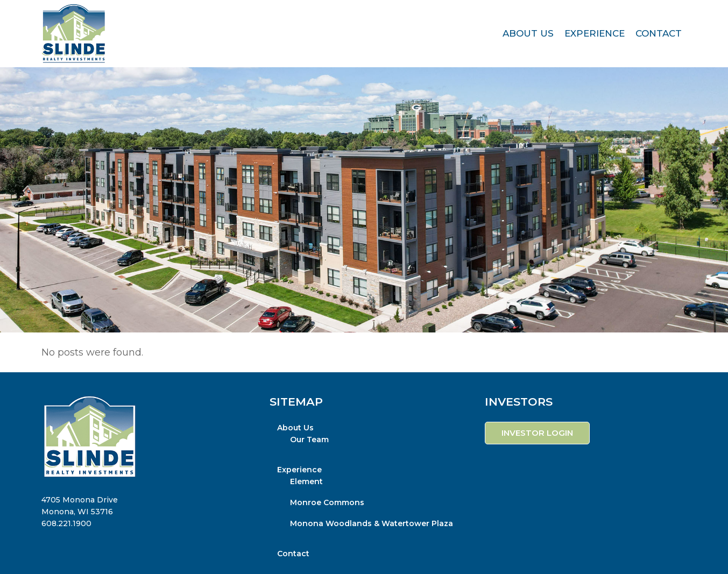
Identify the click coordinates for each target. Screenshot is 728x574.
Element (306, 481)
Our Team (309, 440)
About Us (295, 428)
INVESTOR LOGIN (537, 433)
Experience (299, 470)
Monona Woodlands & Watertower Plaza (372, 523)
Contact (293, 554)
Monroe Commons (327, 502)
